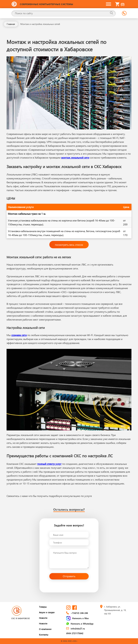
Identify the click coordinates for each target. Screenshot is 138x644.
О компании (45, 629)
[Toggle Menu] (108, 4)
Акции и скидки (47, 612)
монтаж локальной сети (75, 157)
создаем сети (19, 335)
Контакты (44, 635)
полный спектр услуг (49, 464)
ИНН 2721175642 (75, 633)
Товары (43, 607)
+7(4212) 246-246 (77, 613)
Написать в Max (77, 618)
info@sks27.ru (76, 629)
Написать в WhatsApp (80, 624)
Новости (43, 618)
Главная (11, 24)
